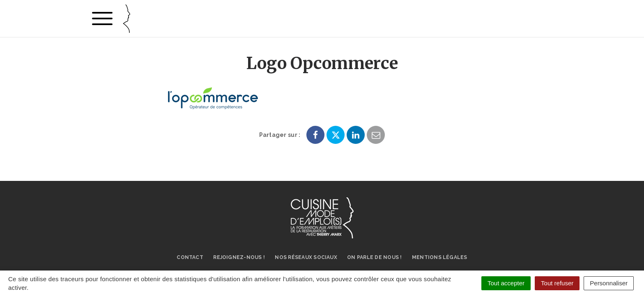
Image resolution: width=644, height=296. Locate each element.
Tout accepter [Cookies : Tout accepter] (506, 283)
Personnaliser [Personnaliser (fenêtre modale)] (609, 283)
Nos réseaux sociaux (306, 257)
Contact (190, 257)
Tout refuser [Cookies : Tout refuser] (557, 283)
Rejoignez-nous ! (239, 257)
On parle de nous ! (374, 257)
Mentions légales (440, 257)
